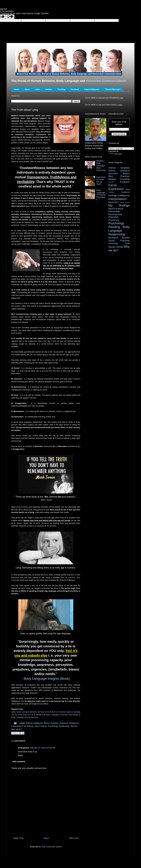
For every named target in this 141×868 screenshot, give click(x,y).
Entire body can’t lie (25, 715)
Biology (112, 179)
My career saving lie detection (25, 712)
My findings (29, 726)
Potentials (113, 217)
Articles (49, 89)
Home (17, 89)
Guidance (64, 723)
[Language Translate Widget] (121, 149)
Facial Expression (116, 187)
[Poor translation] (10, 17)
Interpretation (17, 726)
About (27, 89)
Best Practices (119, 176)
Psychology (53, 726)
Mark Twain (46, 500)
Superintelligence (92, 89)
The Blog (61, 89)
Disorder (111, 182)
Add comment (19, 762)
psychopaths (23, 507)
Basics (47, 723)
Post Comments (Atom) (52, 847)
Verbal (120, 247)
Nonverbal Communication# (106, 81)
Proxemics (114, 220)
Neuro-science (41, 726)
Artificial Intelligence (34, 723)
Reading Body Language (119, 229)
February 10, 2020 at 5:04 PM (43, 748)
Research (113, 238)
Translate (115, 154)
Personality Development (115, 213)
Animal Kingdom (119, 168)
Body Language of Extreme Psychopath (62, 715)
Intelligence (74, 723)
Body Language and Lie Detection (25, 717)
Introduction (113, 202)
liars (31, 159)
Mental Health (125, 202)
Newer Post (18, 838)
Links (37, 89)
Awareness (113, 174)
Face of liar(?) (46, 712)
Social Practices (119, 241)
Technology (113, 243)
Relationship (64, 726)
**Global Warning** (113, 89)
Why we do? (17, 729)
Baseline (40, 715)
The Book (75, 89)
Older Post (74, 838)
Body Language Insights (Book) (47, 679)
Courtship (125, 179)
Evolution (55, 723)
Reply (20, 755)
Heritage (113, 196)
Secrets (74, 726)
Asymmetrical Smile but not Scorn (101, 181)
